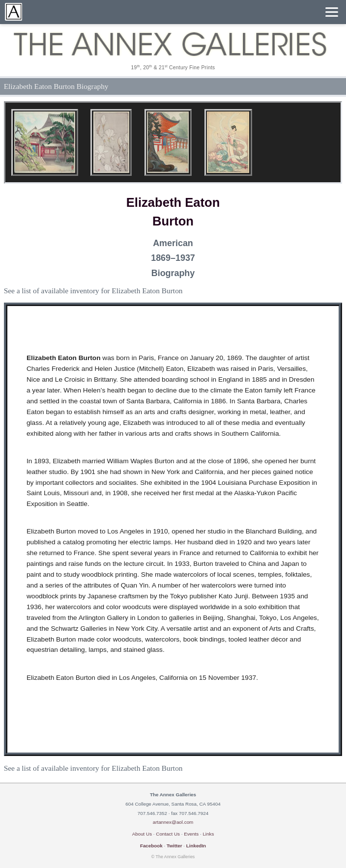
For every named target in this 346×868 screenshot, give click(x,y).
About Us (142, 834)
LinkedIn (196, 846)
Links (208, 834)
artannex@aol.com (173, 822)
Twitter (174, 846)
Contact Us (168, 834)
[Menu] (332, 12)
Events (191, 834)
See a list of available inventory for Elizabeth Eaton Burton (93, 291)
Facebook (151, 846)
